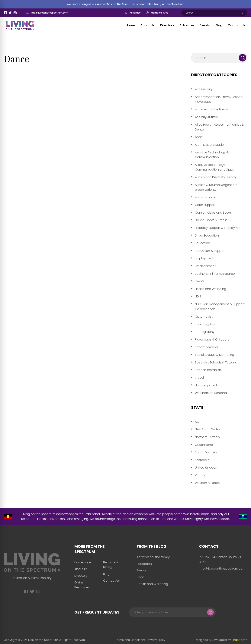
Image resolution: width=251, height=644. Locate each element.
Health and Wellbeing (211, 289)
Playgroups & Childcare (212, 339)
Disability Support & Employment (219, 228)
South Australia (206, 452)
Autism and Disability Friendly (216, 177)
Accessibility (204, 89)
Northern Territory (208, 437)
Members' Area (160, 13)
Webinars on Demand (211, 393)
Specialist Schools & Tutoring (216, 362)
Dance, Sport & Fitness (211, 220)
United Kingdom (207, 468)
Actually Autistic (206, 117)
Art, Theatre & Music (209, 145)
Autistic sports (205, 197)
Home (130, 25)
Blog (219, 25)
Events (205, 25)
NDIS (198, 296)
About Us (147, 25)
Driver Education (207, 236)
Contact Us (237, 25)
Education (202, 243)
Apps (199, 137)
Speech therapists (208, 370)
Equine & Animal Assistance (215, 274)
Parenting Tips (205, 324)
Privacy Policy (156, 640)
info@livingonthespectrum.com (50, 13)
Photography (205, 332)
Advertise (135, 13)
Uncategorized (206, 385)
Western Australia (208, 483)
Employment (204, 258)
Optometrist (204, 317)
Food (140, 577)
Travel (199, 378)
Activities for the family (211, 109)
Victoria (201, 475)
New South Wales (208, 429)
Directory (167, 25)
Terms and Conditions (130, 640)
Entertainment (205, 266)
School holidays (207, 347)
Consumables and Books (213, 213)
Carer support (205, 205)
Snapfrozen (239, 640)
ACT (198, 422)
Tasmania (202, 460)
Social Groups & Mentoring (214, 355)
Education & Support (210, 251)
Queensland (204, 445)
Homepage (83, 562)
